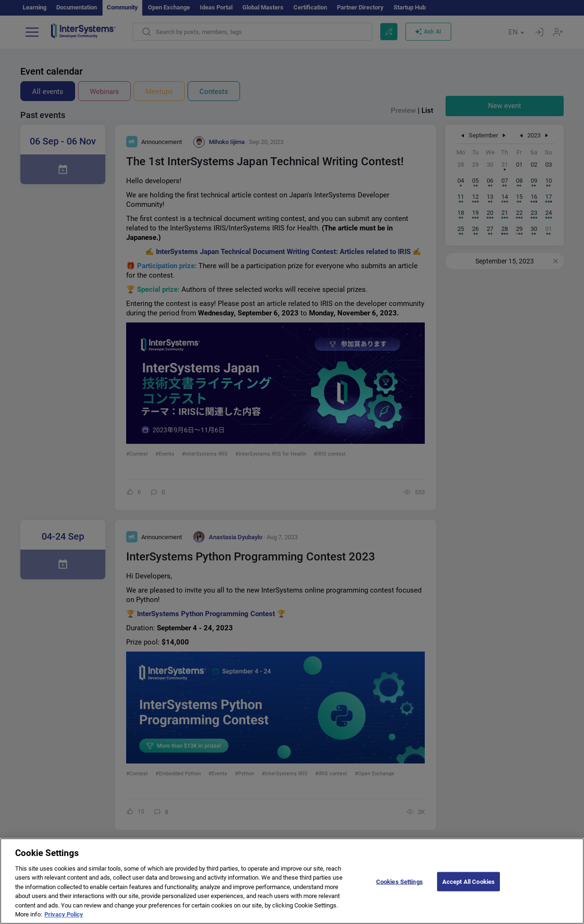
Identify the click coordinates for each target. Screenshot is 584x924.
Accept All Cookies (468, 887)
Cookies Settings (399, 887)
